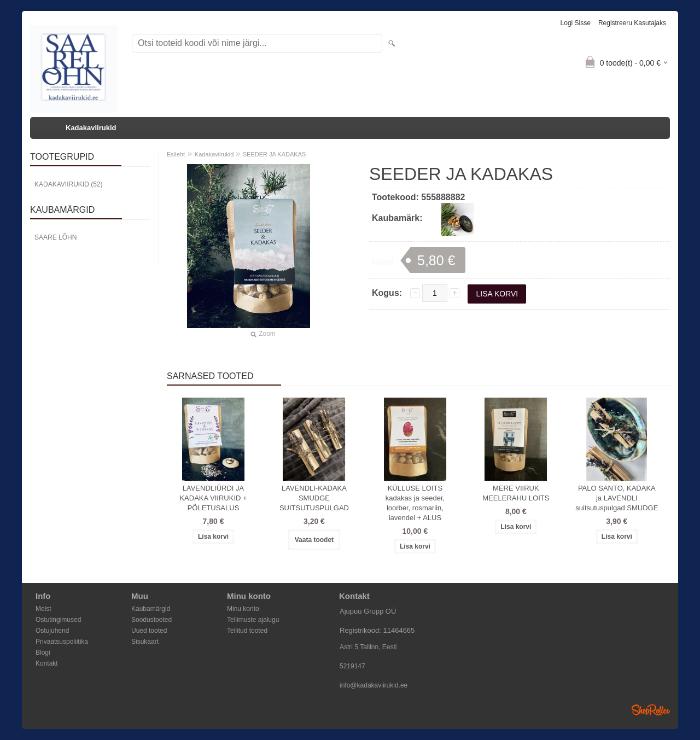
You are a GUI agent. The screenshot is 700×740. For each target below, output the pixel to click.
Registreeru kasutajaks (632, 23)
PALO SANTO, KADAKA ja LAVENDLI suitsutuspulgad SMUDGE (617, 498)
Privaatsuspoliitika (62, 642)
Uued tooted (149, 631)
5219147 (352, 666)
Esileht (176, 154)
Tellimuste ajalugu (253, 620)
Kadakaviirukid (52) (68, 184)
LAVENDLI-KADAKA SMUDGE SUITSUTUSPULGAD (314, 498)
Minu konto (243, 609)
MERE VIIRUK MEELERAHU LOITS (516, 493)
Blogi (43, 652)
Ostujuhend (52, 631)
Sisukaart (145, 642)
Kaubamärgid (151, 609)
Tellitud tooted (247, 631)
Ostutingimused (58, 620)
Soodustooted (151, 620)
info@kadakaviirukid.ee (374, 685)
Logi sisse (576, 23)
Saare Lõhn (56, 237)
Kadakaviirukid (91, 128)
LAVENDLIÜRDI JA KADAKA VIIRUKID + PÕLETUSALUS (213, 498)
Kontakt (47, 663)
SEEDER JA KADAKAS (275, 154)
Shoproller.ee (651, 710)
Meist (43, 609)
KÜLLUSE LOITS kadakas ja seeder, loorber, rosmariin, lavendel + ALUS (415, 503)
